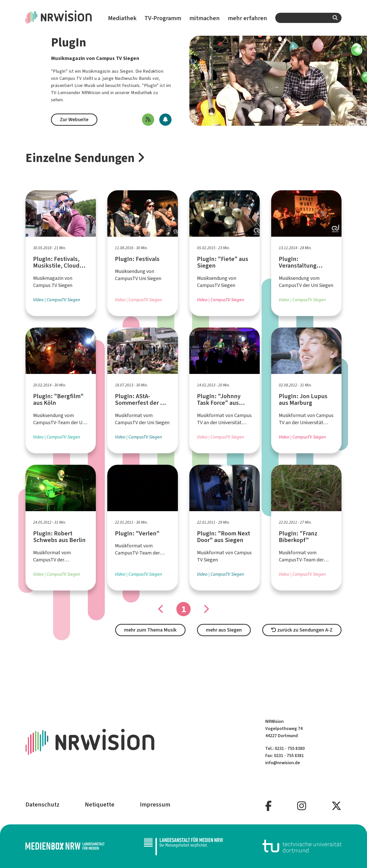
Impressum (155, 804)
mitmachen (205, 18)
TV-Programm (163, 18)
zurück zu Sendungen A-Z (302, 630)
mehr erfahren (247, 18)
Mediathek (122, 18)
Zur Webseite (74, 119)
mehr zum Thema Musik (150, 630)
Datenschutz (42, 804)
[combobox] (308, 18)
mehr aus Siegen (224, 630)
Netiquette (100, 804)
